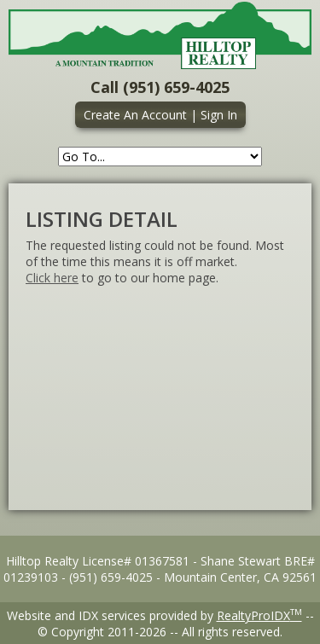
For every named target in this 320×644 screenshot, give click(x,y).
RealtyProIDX (259, 615)
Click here (52, 278)
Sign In (219, 115)
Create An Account (135, 115)
